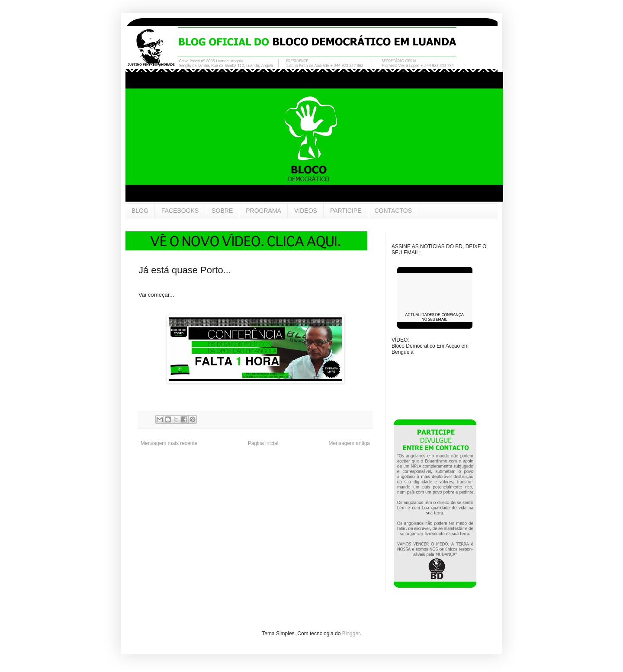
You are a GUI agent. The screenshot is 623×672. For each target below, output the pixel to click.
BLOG (140, 211)
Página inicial (263, 443)
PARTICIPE (346, 211)
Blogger (351, 634)
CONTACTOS (393, 211)
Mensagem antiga (349, 443)
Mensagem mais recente (169, 443)
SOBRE (222, 211)
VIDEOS (306, 211)
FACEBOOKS (180, 211)
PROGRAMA (263, 211)
